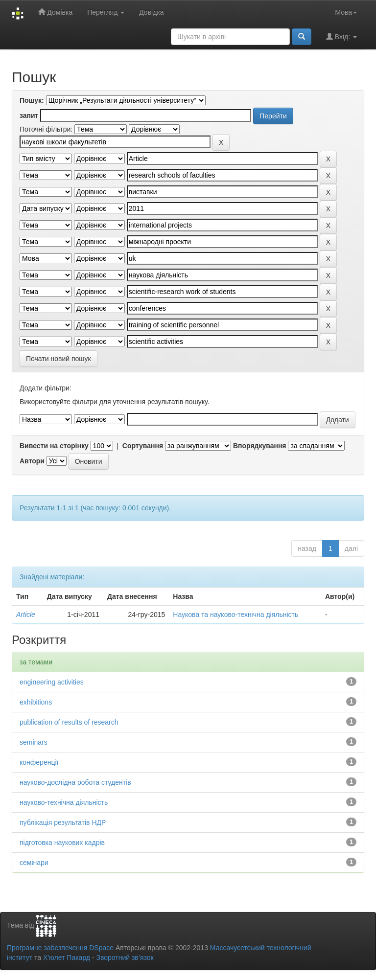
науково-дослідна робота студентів (75, 782)
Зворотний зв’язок (125, 957)
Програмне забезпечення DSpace (60, 948)
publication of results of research (69, 722)
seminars (34, 742)
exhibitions (36, 702)
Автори (32, 461)
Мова (346, 12)
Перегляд (106, 12)
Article (26, 615)
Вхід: (341, 36)
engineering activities (52, 682)
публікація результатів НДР (63, 822)
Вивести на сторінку (54, 446)
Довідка (151, 12)
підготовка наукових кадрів (62, 843)
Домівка (55, 12)
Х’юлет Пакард (67, 957)
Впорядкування (260, 446)
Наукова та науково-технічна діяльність (235, 615)
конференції (39, 762)
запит (29, 115)
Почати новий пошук (59, 359)
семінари (34, 863)
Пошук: (32, 100)
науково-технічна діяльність (64, 802)
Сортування (143, 446)
